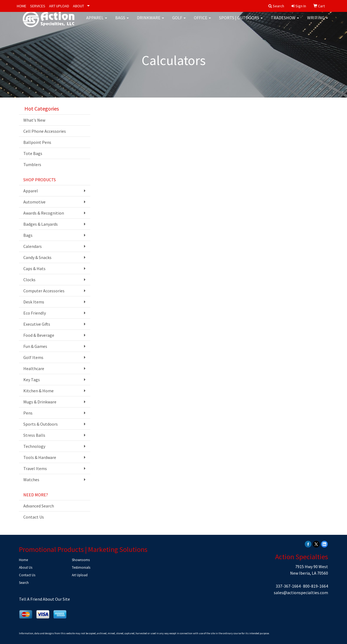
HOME (22, 6)
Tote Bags (33, 153)
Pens (28, 413)
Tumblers (32, 164)
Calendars (33, 246)
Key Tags (32, 380)
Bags (122, 22)
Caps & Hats (34, 268)
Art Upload (80, 575)
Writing (318, 22)
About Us (26, 567)
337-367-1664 (288, 586)
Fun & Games (35, 346)
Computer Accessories (44, 291)
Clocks (29, 280)
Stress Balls (34, 435)
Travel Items (35, 468)
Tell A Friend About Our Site (44, 599)
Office (202, 22)
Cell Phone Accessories (45, 131)
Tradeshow (285, 22)
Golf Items (33, 357)
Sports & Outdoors (41, 424)
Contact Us (34, 517)
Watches (31, 480)
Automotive (34, 202)
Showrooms (81, 560)
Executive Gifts (37, 324)
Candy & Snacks (37, 257)
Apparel (97, 22)
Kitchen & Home (38, 391)
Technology (34, 446)
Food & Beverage (39, 335)
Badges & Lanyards (41, 224)
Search (24, 583)
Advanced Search (39, 506)
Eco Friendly (35, 313)
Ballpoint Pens (37, 142)
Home (23, 560)
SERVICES (38, 6)
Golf (179, 22)
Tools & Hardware (40, 457)
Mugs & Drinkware (40, 402)
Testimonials (81, 567)
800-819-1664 (316, 586)
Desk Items (34, 302)
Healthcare (34, 368)
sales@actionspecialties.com (301, 593)
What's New (34, 120)
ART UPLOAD (59, 6)
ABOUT (78, 6)
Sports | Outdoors (241, 22)
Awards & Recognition (44, 213)
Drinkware (150, 22)
